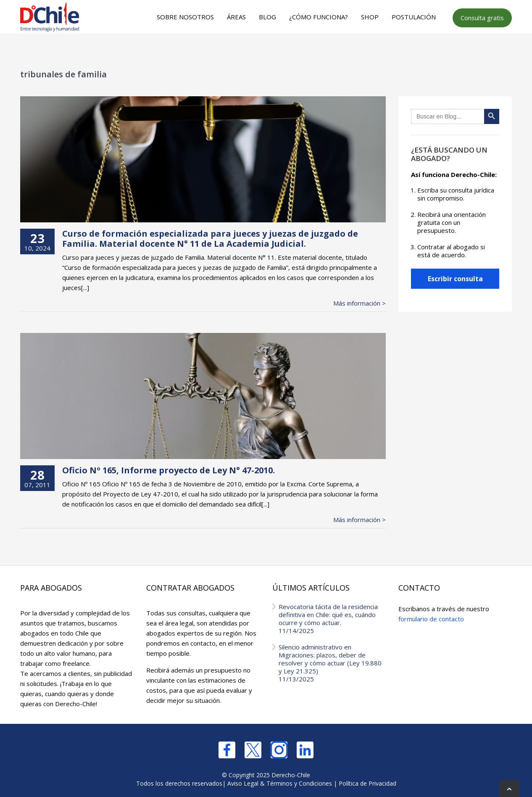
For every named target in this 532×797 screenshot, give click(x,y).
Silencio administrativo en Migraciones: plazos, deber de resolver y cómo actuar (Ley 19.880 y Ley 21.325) (332, 663)
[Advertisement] (265, 51)
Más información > (359, 303)
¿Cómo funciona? (319, 17)
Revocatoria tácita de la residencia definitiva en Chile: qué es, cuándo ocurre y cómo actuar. (332, 619)
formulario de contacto (431, 619)
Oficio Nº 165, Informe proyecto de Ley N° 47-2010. (169, 470)
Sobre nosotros (185, 17)
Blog (267, 17)
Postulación (414, 17)
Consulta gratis (482, 18)
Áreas (236, 17)
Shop (370, 17)
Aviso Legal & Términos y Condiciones (280, 783)
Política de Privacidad (367, 783)
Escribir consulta (455, 279)
